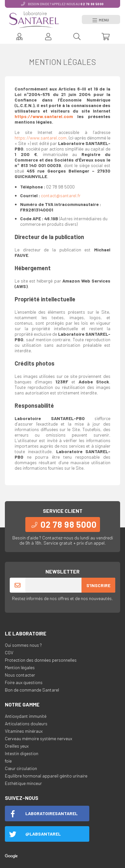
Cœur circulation (21, 768)
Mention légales (20, 667)
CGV (9, 652)
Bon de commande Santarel (32, 690)
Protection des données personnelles (41, 660)
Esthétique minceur (23, 783)
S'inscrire (98, 585)
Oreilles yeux (17, 746)
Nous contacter (20, 675)
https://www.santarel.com (44, 116)
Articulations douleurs (26, 723)
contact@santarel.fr (61, 195)
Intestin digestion (22, 753)
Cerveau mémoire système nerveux (38, 738)
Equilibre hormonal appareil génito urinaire (46, 776)
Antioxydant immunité (26, 716)
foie (8, 761)
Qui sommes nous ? (23, 645)
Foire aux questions (24, 682)
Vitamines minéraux (24, 731)
